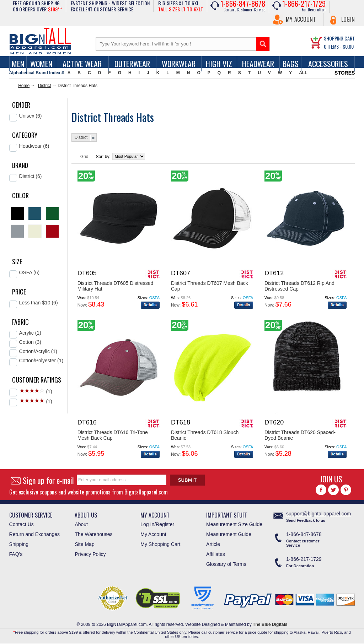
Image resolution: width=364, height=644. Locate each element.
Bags (291, 64)
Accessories (328, 64)
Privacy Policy (90, 554)
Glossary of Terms (226, 564)
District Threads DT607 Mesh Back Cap (210, 286)
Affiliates (216, 554)
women (41, 64)
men (18, 64)
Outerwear (132, 64)
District (45, 86)
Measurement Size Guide (234, 524)
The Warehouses (93, 534)
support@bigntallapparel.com (318, 514)
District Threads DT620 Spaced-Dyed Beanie (300, 435)
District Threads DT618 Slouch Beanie (205, 435)
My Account (301, 19)
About (81, 524)
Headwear (258, 64)
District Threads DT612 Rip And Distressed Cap (299, 286)
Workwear (179, 64)
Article (213, 544)
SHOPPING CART (339, 38)
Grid (84, 157)
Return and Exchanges (34, 534)
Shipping (19, 544)
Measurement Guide (229, 534)
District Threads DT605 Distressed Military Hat (116, 286)
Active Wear (82, 64)
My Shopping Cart (160, 544)
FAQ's (16, 554)
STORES (345, 73)
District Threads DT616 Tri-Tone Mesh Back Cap (113, 435)
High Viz (219, 64)
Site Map (84, 544)
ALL (303, 73)
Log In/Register (157, 524)
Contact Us (22, 524)
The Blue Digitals (270, 624)
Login (348, 19)
